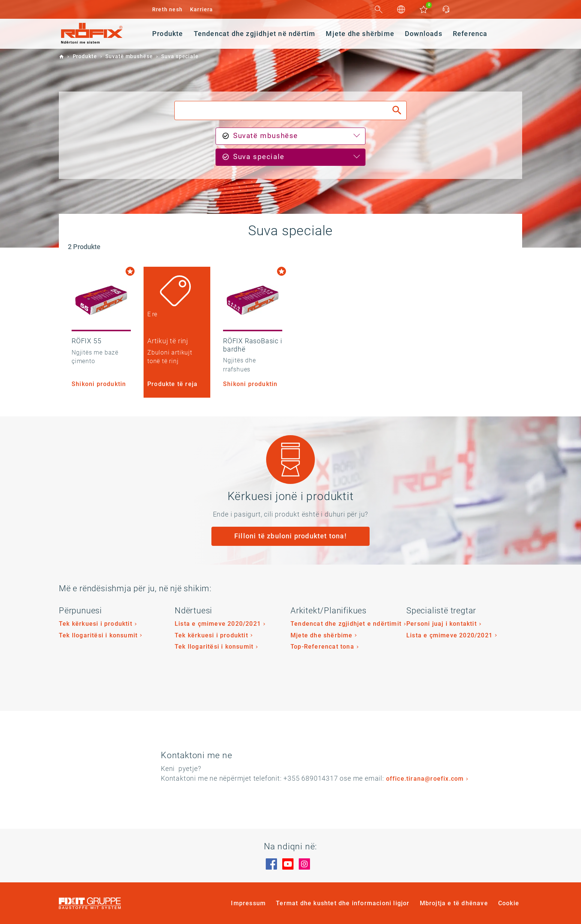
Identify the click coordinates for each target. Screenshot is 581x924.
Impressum (248, 903)
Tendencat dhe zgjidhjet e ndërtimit (346, 624)
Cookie (509, 903)
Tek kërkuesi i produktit (96, 624)
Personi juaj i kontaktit (442, 624)
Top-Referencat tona (322, 647)
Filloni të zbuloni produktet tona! (290, 536)
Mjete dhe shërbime (322, 635)
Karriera (202, 9)
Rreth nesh (167, 9)
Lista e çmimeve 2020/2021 (218, 624)
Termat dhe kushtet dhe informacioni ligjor (343, 903)
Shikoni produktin (99, 384)
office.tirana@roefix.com (425, 779)
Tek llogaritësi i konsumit (98, 635)
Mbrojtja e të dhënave (454, 903)
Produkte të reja (172, 384)
